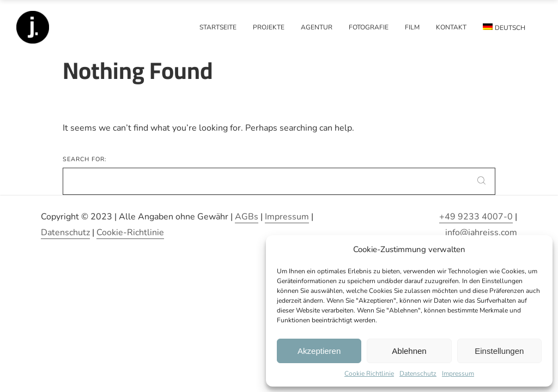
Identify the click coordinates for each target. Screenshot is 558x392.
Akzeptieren (319, 351)
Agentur (317, 27)
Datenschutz (418, 373)
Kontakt (451, 27)
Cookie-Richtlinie (130, 232)
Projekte (269, 27)
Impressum (458, 373)
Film (412, 27)
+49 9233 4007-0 (476, 217)
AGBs (247, 217)
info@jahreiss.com (481, 232)
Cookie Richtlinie (369, 373)
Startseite (218, 27)
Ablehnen (409, 351)
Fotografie (369, 27)
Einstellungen (499, 351)
